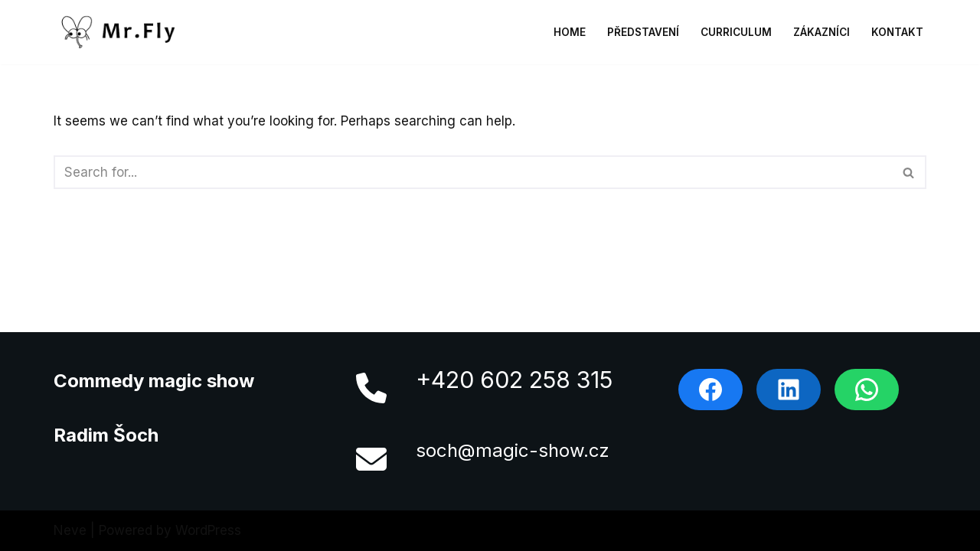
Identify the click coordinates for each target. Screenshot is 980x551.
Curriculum (736, 32)
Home (570, 32)
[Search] (473, 172)
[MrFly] (122, 32)
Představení (643, 32)
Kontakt (897, 32)
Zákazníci (822, 32)
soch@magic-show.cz (513, 450)
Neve (70, 530)
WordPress (208, 530)
